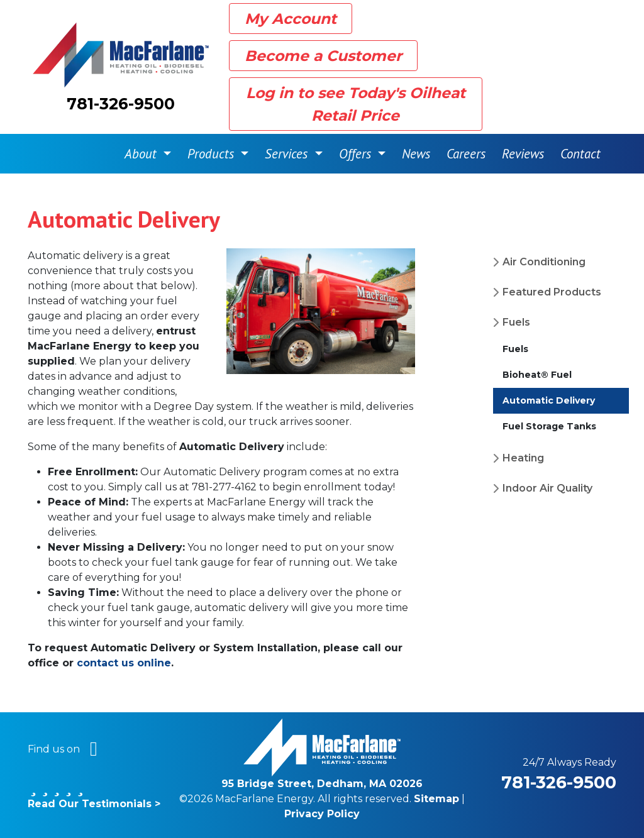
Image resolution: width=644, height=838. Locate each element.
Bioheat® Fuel (537, 375)
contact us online (124, 663)
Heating (523, 458)
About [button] (142, 154)
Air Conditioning (544, 262)
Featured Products (552, 292)
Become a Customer (323, 56)
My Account (291, 19)
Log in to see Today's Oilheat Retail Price (356, 104)
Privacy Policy (322, 814)
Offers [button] (357, 154)
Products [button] (213, 154)
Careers (466, 154)
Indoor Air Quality (547, 488)
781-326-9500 (121, 104)
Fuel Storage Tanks (549, 426)
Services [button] (288, 154)
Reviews (523, 154)
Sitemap (436, 799)
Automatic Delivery (549, 400)
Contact (580, 154)
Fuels (516, 322)
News (416, 154)
